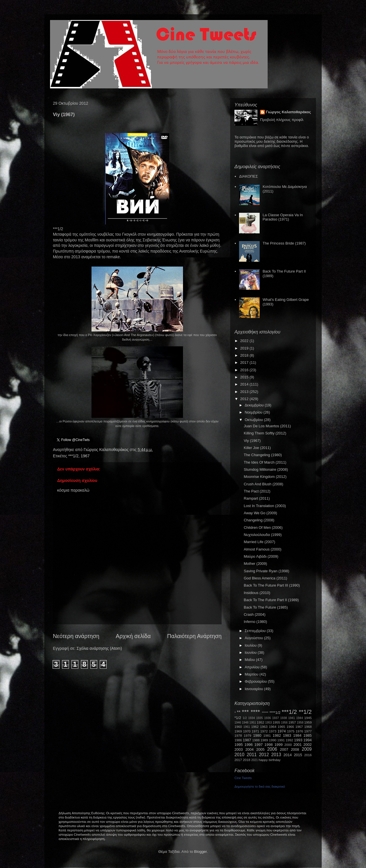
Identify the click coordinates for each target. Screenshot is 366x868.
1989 (264, 740)
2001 (298, 745)
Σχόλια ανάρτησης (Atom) (99, 648)
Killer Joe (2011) (257, 448)
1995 (239, 745)
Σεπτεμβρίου (256, 631)
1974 (282, 731)
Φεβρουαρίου (256, 681)
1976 (299, 731)
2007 (284, 749)
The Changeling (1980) (263, 455)
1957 (292, 722)
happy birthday (270, 760)
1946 (238, 723)
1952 (260, 722)
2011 (252, 755)
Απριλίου (253, 667)
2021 (255, 760)
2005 (260, 749)
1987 (247, 740)
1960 (238, 727)
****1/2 (275, 713)
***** (265, 713)
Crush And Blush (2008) (263, 484)
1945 (308, 718)
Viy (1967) (252, 441)
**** (255, 712)
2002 (308, 745)
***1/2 (73, 456)
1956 (284, 723)
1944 (300, 718)
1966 (290, 727)
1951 (253, 723)
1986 (238, 740)
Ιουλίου (251, 645)
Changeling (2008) (259, 520)
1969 (238, 731)
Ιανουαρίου (254, 689)
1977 (308, 731)
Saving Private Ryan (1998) (266, 571)
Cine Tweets (243, 778)
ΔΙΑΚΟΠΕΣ (248, 176)
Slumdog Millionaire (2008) (266, 469)
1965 (281, 727)
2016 (245, 370)
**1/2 (305, 712)
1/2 (245, 718)
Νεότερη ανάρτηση (76, 636)
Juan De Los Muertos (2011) (267, 426)
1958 (300, 723)
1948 (245, 723)
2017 (245, 363)
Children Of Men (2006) (263, 528)
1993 (298, 740)
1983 (287, 735)
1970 (247, 731)
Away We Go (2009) (260, 513)
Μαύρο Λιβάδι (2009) (261, 556)
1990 (273, 740)
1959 (308, 722)
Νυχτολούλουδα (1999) (262, 535)
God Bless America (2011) (265, 578)
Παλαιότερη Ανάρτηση (195, 636)
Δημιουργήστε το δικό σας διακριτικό (260, 786)
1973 (272, 731)
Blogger (200, 852)
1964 (272, 727)
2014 (245, 384)
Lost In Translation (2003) (265, 506)
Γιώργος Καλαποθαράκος (107, 450)
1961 (247, 727)
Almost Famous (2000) (262, 549)
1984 (297, 735)
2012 (245, 399)
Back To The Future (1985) (266, 607)
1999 (279, 745)
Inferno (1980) (255, 622)
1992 (289, 740)
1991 (281, 740)
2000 (288, 745)
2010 (239, 755)
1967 (85, 456)
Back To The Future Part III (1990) (272, 585)
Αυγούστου (254, 638)
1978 (238, 735)
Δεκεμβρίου (255, 405)
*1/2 (238, 718)
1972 (264, 731)
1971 (255, 731)
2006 (272, 749)
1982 (277, 735)
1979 (248, 735)
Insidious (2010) (257, 593)
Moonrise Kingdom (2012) (265, 477)
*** (245, 712)
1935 (259, 718)
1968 (308, 727)
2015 (245, 377)
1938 (284, 718)
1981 (267, 735)
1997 (259, 745)
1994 (308, 740)
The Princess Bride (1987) (284, 243)
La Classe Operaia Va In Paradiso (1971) (283, 217)
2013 (245, 392)
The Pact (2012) (257, 491)
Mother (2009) (255, 564)
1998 (269, 745)
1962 (255, 727)
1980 (257, 735)
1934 (251, 718)
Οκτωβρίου (254, 420)
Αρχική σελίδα (133, 636)
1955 (276, 722)
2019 (245, 348)
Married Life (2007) (259, 542)
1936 (267, 718)
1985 (308, 735)
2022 (245, 341)
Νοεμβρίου (254, 412)
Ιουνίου (251, 653)
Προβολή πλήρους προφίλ (282, 120)
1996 (249, 745)
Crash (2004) (254, 614)
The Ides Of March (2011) (265, 462)
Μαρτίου (252, 674)
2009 (307, 749)
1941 (292, 718)
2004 (249, 749)
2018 (245, 355)
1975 (291, 731)
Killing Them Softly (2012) (265, 433)
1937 (276, 718)
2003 (239, 749)
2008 (295, 749)
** (239, 712)
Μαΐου (250, 660)
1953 (268, 723)
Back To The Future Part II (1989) (271, 600)
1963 (264, 727)
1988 (256, 740)
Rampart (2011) (257, 498)
